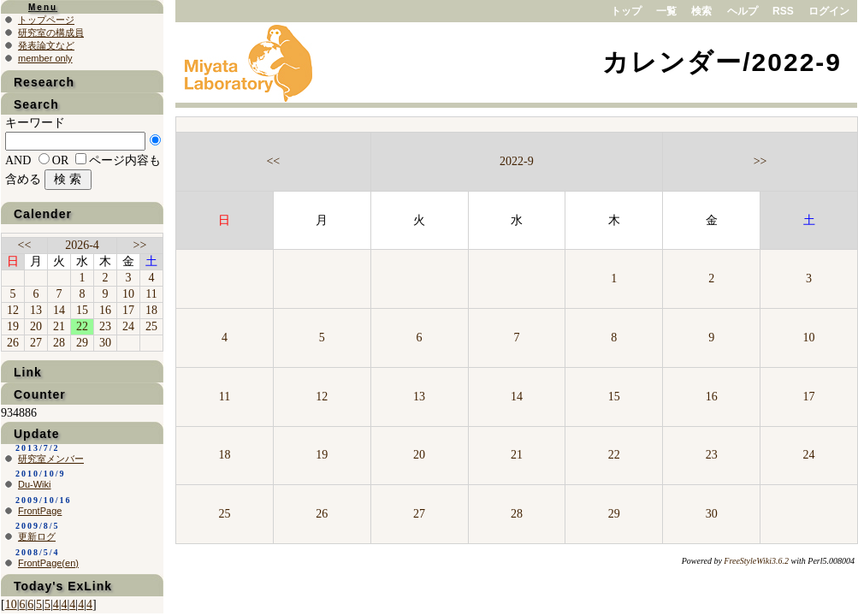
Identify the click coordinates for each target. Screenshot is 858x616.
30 (712, 514)
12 (322, 397)
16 (712, 397)
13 (419, 397)
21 (517, 455)
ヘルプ (743, 11)
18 (224, 455)
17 (809, 397)
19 (322, 455)
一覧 (666, 11)
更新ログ (37, 536)
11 (225, 397)
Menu (43, 7)
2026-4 (82, 245)
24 (809, 455)
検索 (701, 11)
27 (419, 514)
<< (273, 161)
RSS (783, 11)
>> (760, 161)
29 (614, 514)
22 (614, 455)
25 (224, 514)
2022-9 (517, 161)
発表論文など (46, 45)
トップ (626, 11)
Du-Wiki (35, 484)
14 (517, 397)
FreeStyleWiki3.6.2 (756, 561)
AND (18, 160)
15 (614, 397)
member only (45, 58)
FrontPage (40, 511)
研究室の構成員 (51, 33)
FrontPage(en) (48, 563)
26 (322, 514)
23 (712, 455)
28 (517, 514)
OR (60, 160)
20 (419, 455)
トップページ (46, 20)
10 (809, 338)
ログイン (829, 11)
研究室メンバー (51, 459)
